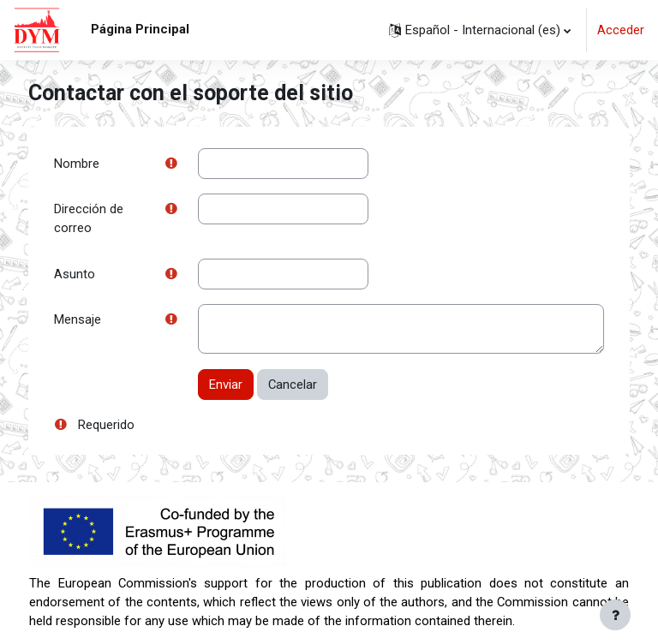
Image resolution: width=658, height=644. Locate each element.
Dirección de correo (89, 218)
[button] (480, 30)
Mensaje (78, 319)
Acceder (621, 30)
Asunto (75, 274)
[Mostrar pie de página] (615, 615)
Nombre (77, 164)
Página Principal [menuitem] (140, 29)
